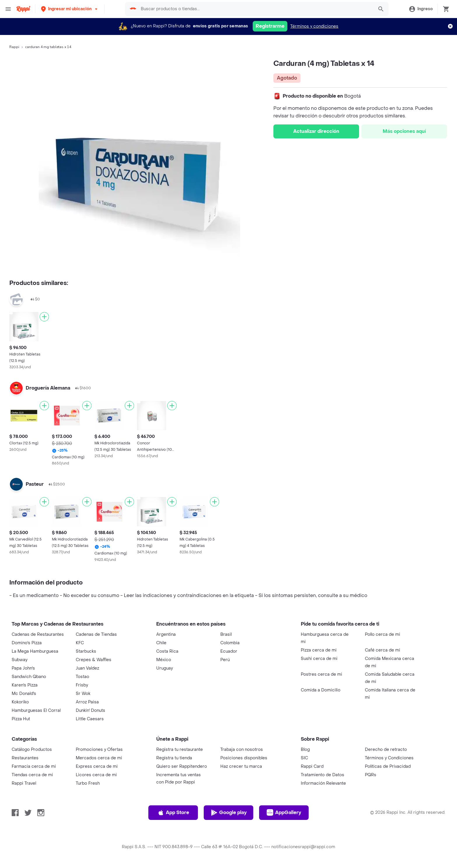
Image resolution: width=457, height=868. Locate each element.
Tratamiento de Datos (322, 775)
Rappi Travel (24, 783)
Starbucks (86, 651)
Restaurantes (25, 758)
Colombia (230, 643)
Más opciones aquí (404, 131)
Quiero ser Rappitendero (182, 766)
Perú (225, 660)
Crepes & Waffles (94, 660)
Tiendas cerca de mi (32, 775)
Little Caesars (90, 719)
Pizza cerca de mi (319, 650)
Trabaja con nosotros (242, 750)
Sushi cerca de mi (319, 659)
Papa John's (23, 668)
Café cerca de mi (383, 650)
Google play (229, 813)
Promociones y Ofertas (99, 750)
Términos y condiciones (314, 26)
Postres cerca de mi (321, 674)
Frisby (82, 685)
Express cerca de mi (97, 766)
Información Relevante (323, 783)
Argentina (166, 634)
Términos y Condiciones (389, 758)
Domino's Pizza (27, 643)
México (164, 660)
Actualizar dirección (316, 131)
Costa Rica (167, 651)
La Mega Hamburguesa (35, 651)
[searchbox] (255, 9)
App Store (173, 813)
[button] (70, 9)
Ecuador (229, 651)
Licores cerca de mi (96, 775)
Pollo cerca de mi (383, 634)
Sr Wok (83, 694)
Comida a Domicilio (321, 690)
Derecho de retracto (386, 750)
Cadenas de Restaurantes (38, 634)
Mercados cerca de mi (99, 758)
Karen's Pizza (25, 685)
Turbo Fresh (88, 783)
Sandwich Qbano (29, 677)
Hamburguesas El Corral (36, 711)
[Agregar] (44, 317)
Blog (305, 750)
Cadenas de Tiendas (96, 634)
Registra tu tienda (174, 758)
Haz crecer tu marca (241, 766)
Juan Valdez (87, 668)
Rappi (14, 47)
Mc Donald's (24, 694)
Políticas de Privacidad (388, 766)
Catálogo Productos (32, 750)
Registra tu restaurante (180, 750)
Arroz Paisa (87, 702)
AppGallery (284, 813)
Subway (20, 660)
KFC (80, 643)
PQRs (371, 775)
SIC (304, 758)
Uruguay (165, 668)
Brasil (226, 634)
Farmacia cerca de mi (34, 766)
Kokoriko (20, 702)
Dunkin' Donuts (90, 711)
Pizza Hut (21, 719)
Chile (161, 643)
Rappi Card (312, 766)
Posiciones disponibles (244, 758)
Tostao (82, 677)
